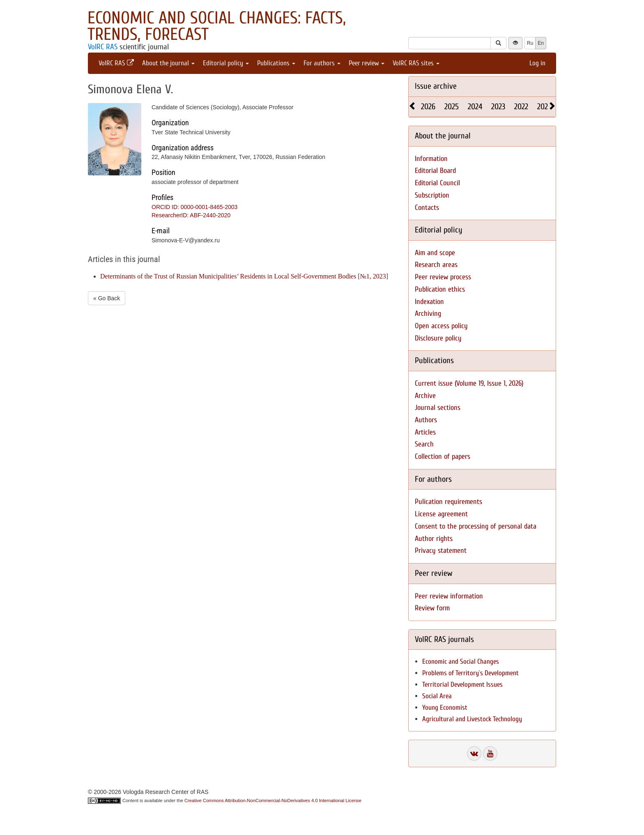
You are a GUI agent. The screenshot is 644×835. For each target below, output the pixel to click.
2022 (521, 107)
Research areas (436, 265)
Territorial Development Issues (462, 684)
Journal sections (438, 408)
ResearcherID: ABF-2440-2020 (191, 215)
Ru (530, 43)
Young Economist (445, 707)
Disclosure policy (438, 338)
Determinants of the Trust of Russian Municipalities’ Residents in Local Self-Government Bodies (228, 276)
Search (424, 444)
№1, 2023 (373, 276)
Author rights (434, 539)
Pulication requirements (448, 502)
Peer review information (449, 596)
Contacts (427, 208)
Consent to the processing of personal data (476, 526)
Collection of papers (443, 457)
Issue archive (436, 86)
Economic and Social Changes (461, 661)
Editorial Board (435, 171)
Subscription (432, 195)
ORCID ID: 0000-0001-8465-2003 (194, 207)
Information (431, 159)
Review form (432, 608)
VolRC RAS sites (416, 63)
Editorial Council (437, 183)
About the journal (168, 63)
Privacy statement (441, 551)
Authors (426, 420)
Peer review (367, 63)
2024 (475, 107)
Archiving (428, 314)
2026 (428, 107)
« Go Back (107, 298)
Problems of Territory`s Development (470, 673)
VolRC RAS (103, 47)
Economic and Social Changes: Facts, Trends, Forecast (217, 26)
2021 (544, 107)
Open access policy (441, 326)
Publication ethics (440, 289)
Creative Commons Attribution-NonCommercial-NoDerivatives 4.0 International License (273, 800)
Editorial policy (226, 63)
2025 (452, 107)
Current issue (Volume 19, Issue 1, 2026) (469, 383)
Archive (425, 396)
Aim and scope (435, 253)
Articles (425, 432)
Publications (276, 63)
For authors (322, 63)
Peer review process (443, 277)
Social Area (437, 696)
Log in (537, 63)
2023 (498, 107)
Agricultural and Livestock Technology (472, 719)
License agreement (441, 514)
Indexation (429, 302)
